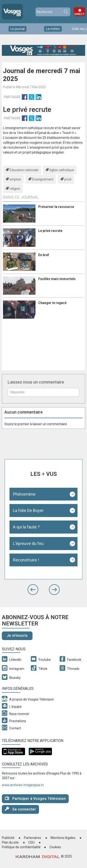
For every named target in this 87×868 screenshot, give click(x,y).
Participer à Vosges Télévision (35, 798)
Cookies (55, 847)
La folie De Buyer (28, 510)
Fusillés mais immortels (57, 279)
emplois (15, 179)
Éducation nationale (24, 170)
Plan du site (10, 842)
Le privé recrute (50, 231)
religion (15, 189)
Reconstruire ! (26, 560)
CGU (31, 842)
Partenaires (32, 838)
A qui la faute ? (26, 527)
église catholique (62, 170)
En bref (44, 255)
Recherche (66, 12)
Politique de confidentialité (21, 847)
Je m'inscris (17, 636)
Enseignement (43, 179)
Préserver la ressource (56, 207)
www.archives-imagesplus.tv (23, 785)
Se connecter (20, 809)
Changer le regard (52, 303)
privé (68, 179)
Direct (80, 14)
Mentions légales (63, 838)
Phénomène (24, 494)
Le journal (18, 29)
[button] (33, 590)
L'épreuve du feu (28, 543)
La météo (53, 29)
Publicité (8, 838)
